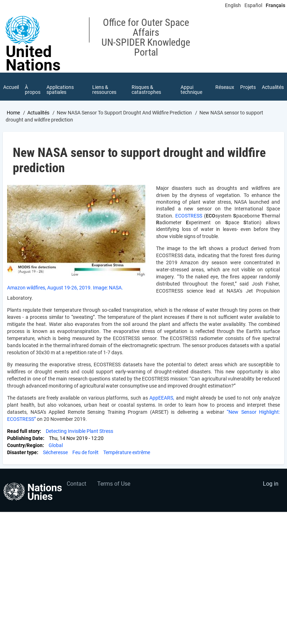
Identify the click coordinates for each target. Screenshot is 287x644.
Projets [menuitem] (248, 87)
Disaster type (22, 453)
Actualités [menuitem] (273, 87)
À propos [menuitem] (33, 90)
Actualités (38, 113)
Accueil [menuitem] (11, 87)
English (233, 5)
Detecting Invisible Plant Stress (79, 431)
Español (253, 5)
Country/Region (25, 446)
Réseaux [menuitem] (224, 87)
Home (13, 113)
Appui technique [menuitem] (191, 90)
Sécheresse (55, 453)
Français (275, 5)
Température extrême (127, 453)
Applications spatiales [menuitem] (61, 90)
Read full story (23, 431)
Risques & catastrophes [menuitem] (146, 90)
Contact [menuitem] (76, 484)
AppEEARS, (162, 398)
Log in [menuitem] (271, 484)
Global (56, 446)
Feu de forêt (85, 453)
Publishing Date (25, 439)
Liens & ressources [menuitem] (104, 90)
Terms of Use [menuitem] (114, 484)
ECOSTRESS (190, 216)
